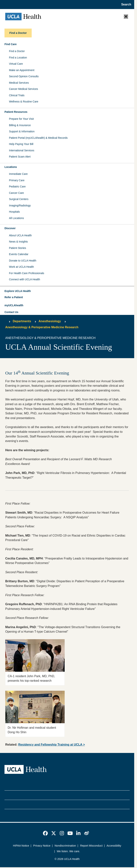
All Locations (16, 218)
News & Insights (18, 242)
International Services (22, 150)
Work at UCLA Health (21, 267)
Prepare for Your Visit (21, 119)
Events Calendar (19, 254)
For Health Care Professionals (27, 273)
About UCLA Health (20, 235)
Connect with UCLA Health (25, 279)
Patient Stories (18, 248)
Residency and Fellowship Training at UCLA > (52, 744)
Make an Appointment (22, 70)
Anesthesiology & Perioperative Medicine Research (42, 327)
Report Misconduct (91, 846)
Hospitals (14, 212)
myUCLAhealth (14, 305)
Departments (22, 321)
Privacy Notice (42, 846)
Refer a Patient (14, 297)
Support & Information (22, 131)
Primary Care (17, 180)
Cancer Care (16, 193)
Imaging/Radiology (20, 205)
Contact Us (11, 312)
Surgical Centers (19, 199)
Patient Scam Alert (20, 157)
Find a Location (18, 58)
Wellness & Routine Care (24, 102)
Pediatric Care (17, 186)
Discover (10, 228)
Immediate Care (18, 174)
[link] (45, 833)
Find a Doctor (17, 51)
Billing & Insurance (20, 125)
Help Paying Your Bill (21, 144)
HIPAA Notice (21, 846)
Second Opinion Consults (24, 76)
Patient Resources (16, 112)
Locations (11, 167)
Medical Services (19, 83)
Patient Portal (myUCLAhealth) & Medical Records (38, 138)
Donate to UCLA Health (23, 261)
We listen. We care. (68, 851)
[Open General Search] (125, 5)
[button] (67, 291)
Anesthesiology (50, 321)
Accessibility (114, 846)
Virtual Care (16, 64)
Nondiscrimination (65, 846)
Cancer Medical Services (24, 89)
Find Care (11, 44)
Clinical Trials (17, 95)
